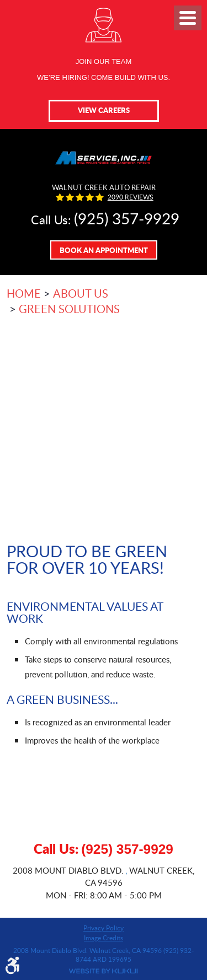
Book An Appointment (104, 250)
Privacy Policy (104, 928)
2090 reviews (131, 197)
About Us (81, 293)
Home (24, 293)
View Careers (104, 110)
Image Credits (104, 938)
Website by (104, 971)
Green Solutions (69, 309)
